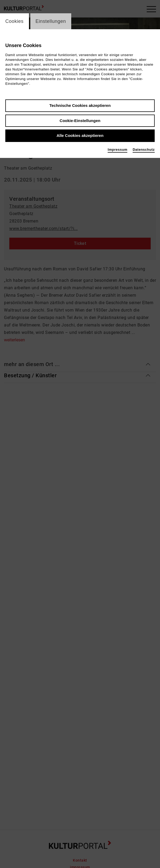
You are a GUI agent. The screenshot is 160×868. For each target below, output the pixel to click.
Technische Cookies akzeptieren (80, 105)
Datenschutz (144, 150)
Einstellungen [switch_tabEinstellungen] (51, 21)
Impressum (117, 150)
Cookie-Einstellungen (80, 121)
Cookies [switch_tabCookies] (14, 21)
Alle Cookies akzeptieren (80, 135)
